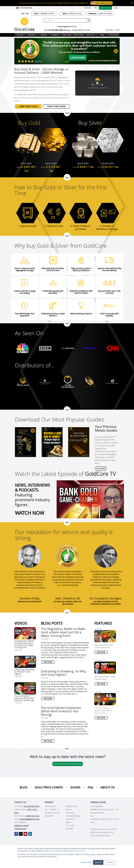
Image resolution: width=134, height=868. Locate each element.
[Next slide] (116, 51)
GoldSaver (55, 35)
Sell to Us (90, 35)
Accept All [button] (98, 862)
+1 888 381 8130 (32, 816)
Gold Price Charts (49, 787)
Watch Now (30, 513)
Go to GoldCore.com (102, 3)
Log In (116, 8)
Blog (102, 35)
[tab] (65, 62)
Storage (44, 35)
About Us (88, 8)
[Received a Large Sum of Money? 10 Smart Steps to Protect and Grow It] (52, 440)
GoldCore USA (20, 829)
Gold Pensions (79, 35)
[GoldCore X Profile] (21, 834)
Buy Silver (32, 35)
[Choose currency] (25, 14)
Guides (75, 787)
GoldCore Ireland (21, 825)
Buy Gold (20, 35)
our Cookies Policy (57, 851)
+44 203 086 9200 (56, 30)
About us (108, 787)
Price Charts (114, 35)
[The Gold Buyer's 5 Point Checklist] (79, 440)
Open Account (105, 8)
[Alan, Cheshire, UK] (68, 556)
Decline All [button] (110, 862)
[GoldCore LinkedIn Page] (30, 834)
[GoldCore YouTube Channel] (25, 834)
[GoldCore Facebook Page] (16, 834)
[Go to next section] (67, 113)
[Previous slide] (18, 51)
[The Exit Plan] (25, 440)
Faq (90, 787)
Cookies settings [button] (86, 862)
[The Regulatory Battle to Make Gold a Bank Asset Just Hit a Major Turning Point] (88, 498)
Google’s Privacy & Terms (77, 851)
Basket (112, 30)
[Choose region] (24, 8)
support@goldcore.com (67, 26)
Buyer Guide (67, 35)
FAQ (96, 8)
